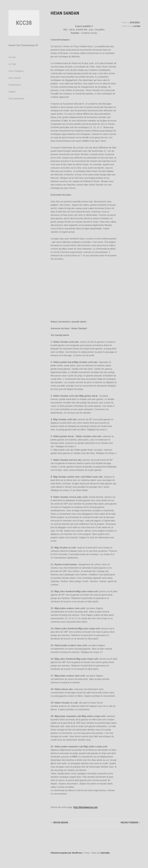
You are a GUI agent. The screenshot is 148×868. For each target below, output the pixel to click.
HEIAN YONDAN (129, 823)
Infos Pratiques (16, 71)
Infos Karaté (15, 78)
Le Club (12, 64)
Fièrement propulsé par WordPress (66, 853)
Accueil (12, 57)
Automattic (105, 853)
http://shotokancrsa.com (86, 807)
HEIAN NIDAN (61, 823)
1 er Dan (136, 26)
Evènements (15, 85)
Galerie (12, 92)
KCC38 (24, 23)
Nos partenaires (16, 99)
